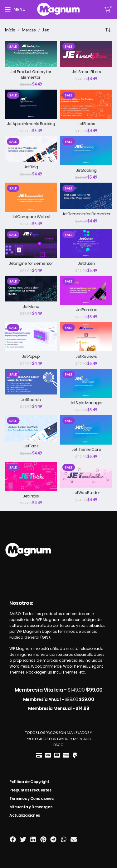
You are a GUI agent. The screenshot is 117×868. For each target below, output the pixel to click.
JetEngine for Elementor (31, 263)
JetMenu (31, 307)
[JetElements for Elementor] (86, 196)
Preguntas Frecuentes (30, 790)
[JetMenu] (31, 289)
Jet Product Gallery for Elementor (31, 75)
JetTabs (31, 446)
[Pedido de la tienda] (108, 30)
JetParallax (86, 310)
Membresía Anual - (59, 699)
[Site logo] (59, 9)
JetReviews (86, 356)
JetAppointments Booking (31, 124)
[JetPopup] (31, 337)
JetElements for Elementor (86, 214)
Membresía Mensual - (58, 708)
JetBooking (86, 170)
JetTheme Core (86, 449)
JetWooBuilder (86, 493)
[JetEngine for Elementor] (31, 244)
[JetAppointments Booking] (31, 104)
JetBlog (31, 167)
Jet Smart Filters (86, 72)
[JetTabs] (31, 428)
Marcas (29, 30)
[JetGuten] (86, 244)
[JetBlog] (31, 149)
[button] (13, 840)
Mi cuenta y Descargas (31, 807)
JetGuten (86, 263)
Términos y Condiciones (31, 798)
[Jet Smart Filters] (86, 54)
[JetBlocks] (86, 104)
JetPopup (31, 356)
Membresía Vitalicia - (59, 690)
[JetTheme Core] (86, 430)
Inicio (10, 30)
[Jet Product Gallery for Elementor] (31, 54)
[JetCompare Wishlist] (31, 197)
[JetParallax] (86, 290)
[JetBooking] (86, 151)
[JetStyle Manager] (86, 383)
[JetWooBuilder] (86, 475)
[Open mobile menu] (15, 9)
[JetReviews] (86, 337)
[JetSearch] (31, 382)
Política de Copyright (29, 782)
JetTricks (31, 496)
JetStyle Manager (86, 403)
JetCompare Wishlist (31, 217)
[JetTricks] (31, 476)
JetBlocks (86, 124)
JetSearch (31, 400)
